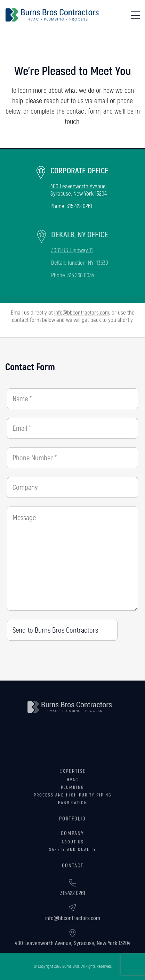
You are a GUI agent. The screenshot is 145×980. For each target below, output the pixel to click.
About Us (73, 865)
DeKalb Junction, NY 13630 (80, 263)
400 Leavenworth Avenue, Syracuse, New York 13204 (73, 958)
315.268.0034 (81, 275)
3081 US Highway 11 (72, 250)
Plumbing (72, 811)
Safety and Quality (73, 873)
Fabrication (73, 826)
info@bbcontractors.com (82, 310)
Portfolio (72, 842)
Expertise (73, 794)
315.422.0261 (79, 206)
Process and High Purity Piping (73, 818)
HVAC (72, 803)
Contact (73, 889)
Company (72, 857)
